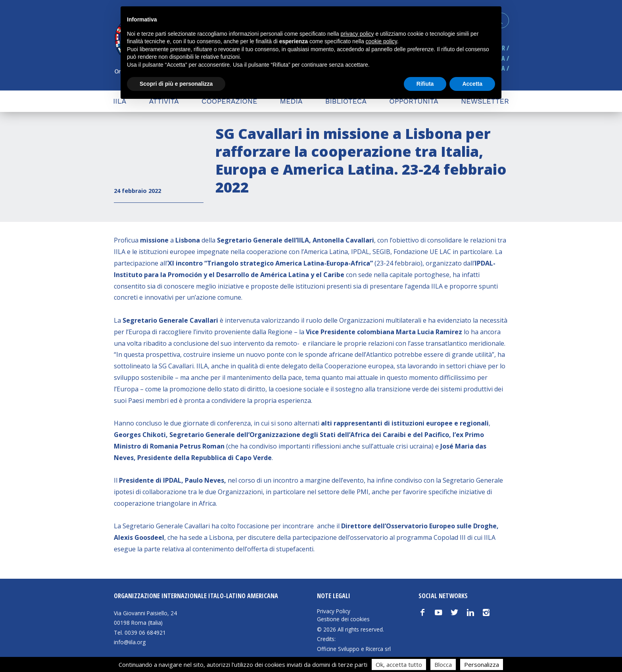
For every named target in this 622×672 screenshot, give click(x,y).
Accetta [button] (472, 84)
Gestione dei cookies (343, 619)
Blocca (443, 664)
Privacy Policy (334, 611)
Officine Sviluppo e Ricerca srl (354, 649)
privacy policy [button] (357, 34)
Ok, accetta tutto (399, 664)
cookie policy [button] (381, 41)
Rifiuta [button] (425, 84)
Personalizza (482, 664)
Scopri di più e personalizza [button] (176, 84)
